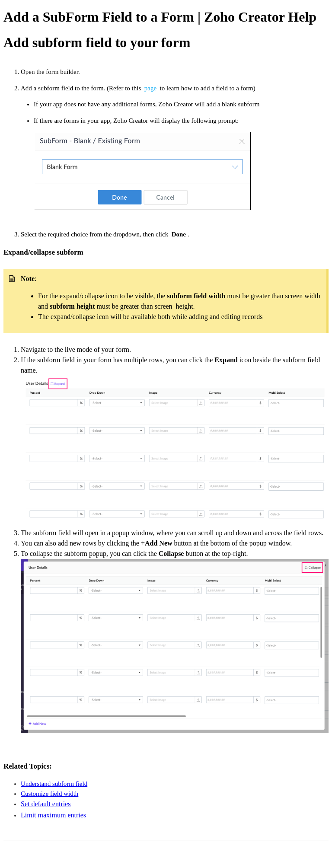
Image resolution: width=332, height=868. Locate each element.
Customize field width (49, 794)
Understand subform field (54, 784)
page (151, 88)
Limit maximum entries (53, 815)
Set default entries (46, 804)
